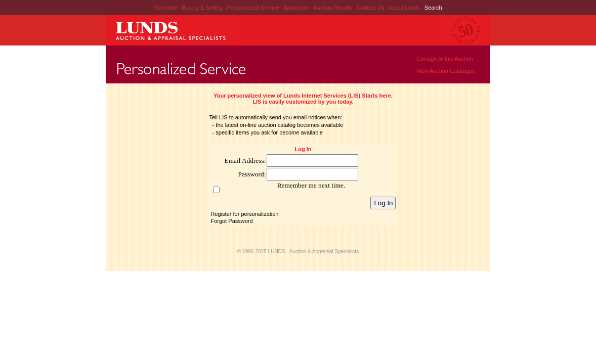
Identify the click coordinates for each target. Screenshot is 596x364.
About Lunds (405, 8)
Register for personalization (245, 214)
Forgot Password (232, 221)
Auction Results (334, 8)
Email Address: (245, 161)
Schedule (165, 8)
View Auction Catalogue (446, 71)
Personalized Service (253, 8)
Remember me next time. (311, 185)
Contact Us (370, 8)
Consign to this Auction (445, 59)
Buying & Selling (203, 8)
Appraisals (297, 8)
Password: (252, 174)
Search (433, 8)
